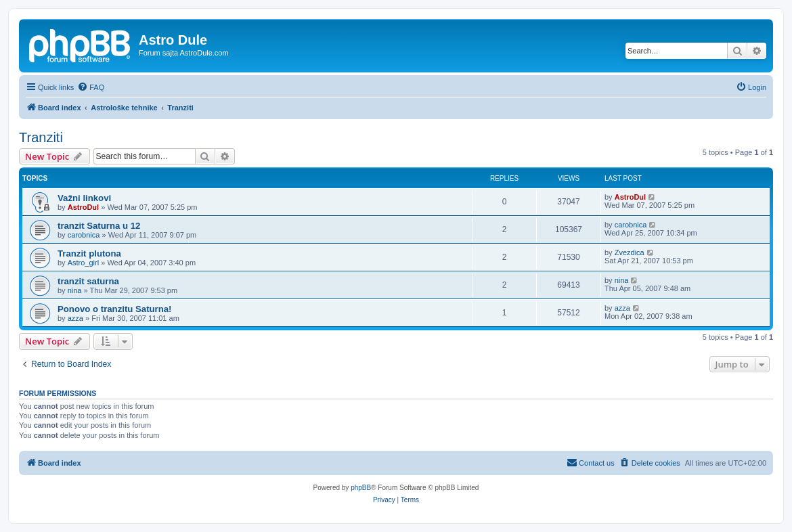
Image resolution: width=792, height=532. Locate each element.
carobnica (84, 235)
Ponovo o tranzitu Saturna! (115, 309)
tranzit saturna (88, 281)
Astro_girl (83, 263)
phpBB (361, 488)
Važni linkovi (84, 198)
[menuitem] (91, 87)
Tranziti (41, 137)
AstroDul (83, 207)
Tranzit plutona (89, 253)
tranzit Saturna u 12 (99, 226)
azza (75, 318)
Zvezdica (630, 252)
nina (75, 290)
